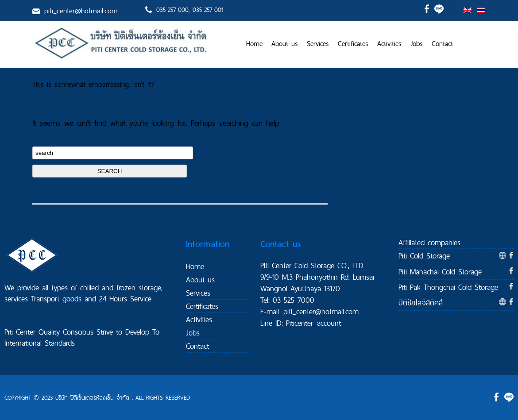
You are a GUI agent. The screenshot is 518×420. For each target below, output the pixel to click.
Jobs (417, 44)
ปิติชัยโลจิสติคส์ (421, 302)
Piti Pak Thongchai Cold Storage (448, 287)
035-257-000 (172, 10)
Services (318, 44)
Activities (389, 44)
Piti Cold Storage (424, 256)
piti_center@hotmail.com (81, 11)
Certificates (353, 44)
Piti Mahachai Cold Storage (440, 272)
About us (285, 44)
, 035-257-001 (206, 10)
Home (254, 44)
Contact (442, 44)
